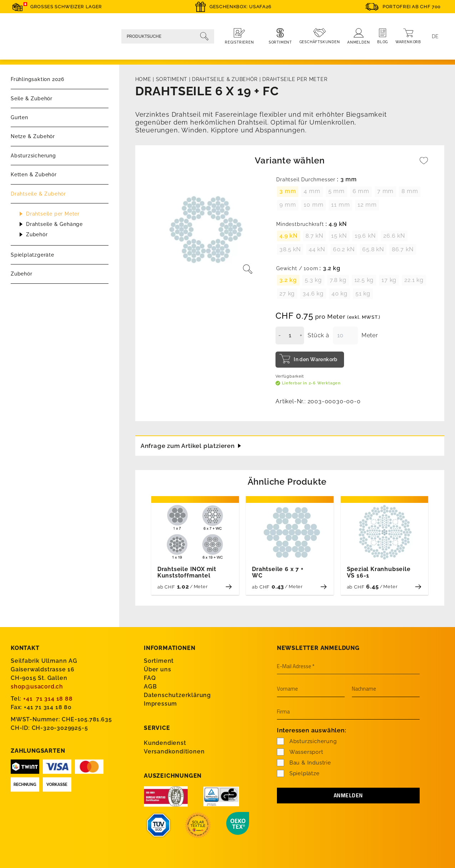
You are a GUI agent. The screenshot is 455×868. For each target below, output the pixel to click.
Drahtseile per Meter (53, 214)
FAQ (150, 678)
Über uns (157, 669)
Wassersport (300, 752)
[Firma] (348, 712)
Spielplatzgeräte (32, 255)
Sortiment (172, 79)
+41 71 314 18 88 (48, 698)
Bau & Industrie (304, 762)
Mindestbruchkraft (300, 224)
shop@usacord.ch (37, 686)
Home (143, 79)
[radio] (288, 192)
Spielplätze (298, 773)
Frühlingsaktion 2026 (37, 79)
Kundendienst (165, 742)
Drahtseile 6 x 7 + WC (278, 572)
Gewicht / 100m (297, 269)
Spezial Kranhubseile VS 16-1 (379, 572)
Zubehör (37, 234)
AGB (150, 686)
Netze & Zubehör (33, 136)
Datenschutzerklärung (177, 695)
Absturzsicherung (33, 156)
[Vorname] (311, 689)
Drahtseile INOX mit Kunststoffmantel (187, 572)
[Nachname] (386, 689)
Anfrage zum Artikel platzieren (191, 445)
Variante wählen (290, 160)
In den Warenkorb (316, 359)
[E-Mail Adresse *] (348, 666)
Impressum (160, 703)
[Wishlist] (424, 164)
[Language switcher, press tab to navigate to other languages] (435, 36)
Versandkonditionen (174, 751)
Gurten (19, 117)
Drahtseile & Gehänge (54, 224)
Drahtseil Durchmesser (306, 180)
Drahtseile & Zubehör (38, 194)
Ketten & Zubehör (34, 175)
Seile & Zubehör (32, 99)
